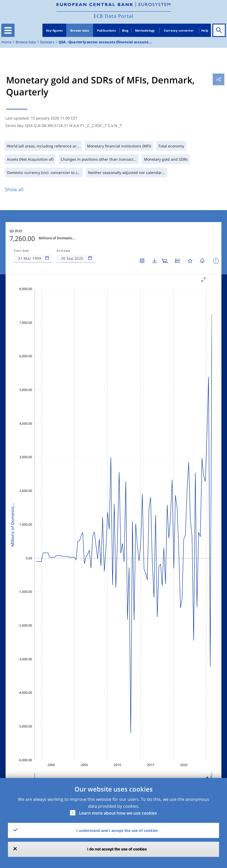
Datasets (47, 42)
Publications (106, 30)
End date (64, 251)
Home (6, 42)
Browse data (80, 30)
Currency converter (179, 30)
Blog (125, 30)
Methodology (145, 30)
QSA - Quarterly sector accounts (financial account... (105, 42)
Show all (14, 189)
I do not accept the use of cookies (117, 849)
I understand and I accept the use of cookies (117, 830)
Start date (21, 251)
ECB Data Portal (113, 16)
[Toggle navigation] (8, 30)
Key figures (54, 30)
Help (205, 30)
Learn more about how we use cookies (118, 813)
